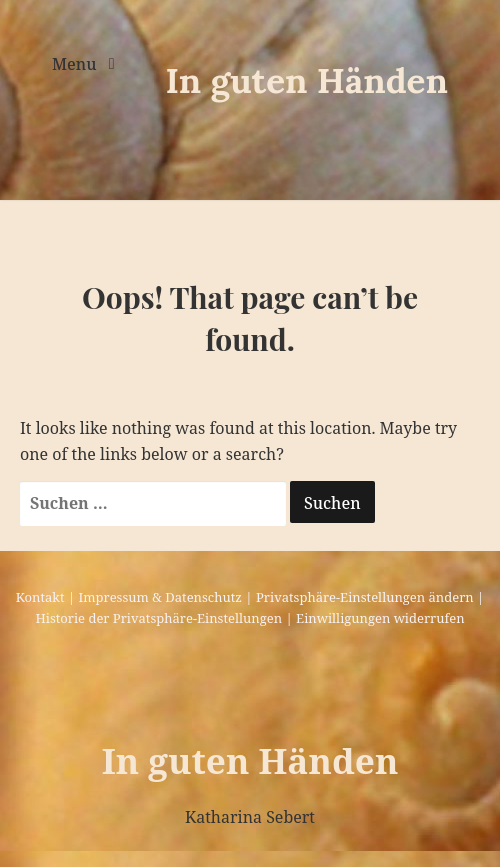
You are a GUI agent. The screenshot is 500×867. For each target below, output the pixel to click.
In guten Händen (306, 80)
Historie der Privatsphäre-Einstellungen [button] (158, 618)
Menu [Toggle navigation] (76, 64)
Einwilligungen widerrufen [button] (380, 618)
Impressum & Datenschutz (160, 597)
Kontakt (40, 597)
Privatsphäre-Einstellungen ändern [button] (365, 597)
